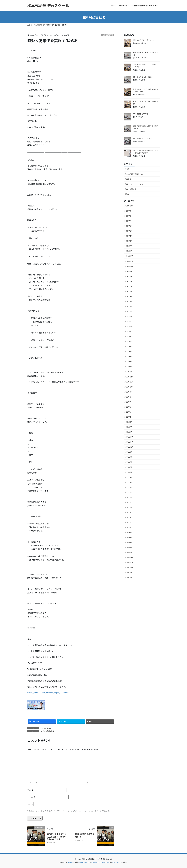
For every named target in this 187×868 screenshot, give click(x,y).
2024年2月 (129, 306)
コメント (32, 783)
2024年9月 (129, 271)
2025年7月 (129, 221)
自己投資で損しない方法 (142, 77)
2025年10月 (129, 206)
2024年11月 (129, 261)
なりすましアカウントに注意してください (146, 66)
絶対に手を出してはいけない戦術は (146, 103)
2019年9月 (129, 573)
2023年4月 (129, 357)
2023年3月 (129, 362)
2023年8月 (129, 337)
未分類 (127, 169)
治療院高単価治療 (48, 731)
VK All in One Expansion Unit (101, 862)
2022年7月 (129, 402)
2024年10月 (129, 266)
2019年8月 (129, 578)
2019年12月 (129, 558)
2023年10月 (129, 326)
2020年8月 (129, 517)
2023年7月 (129, 342)
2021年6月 (129, 467)
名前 (30, 790)
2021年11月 (129, 442)
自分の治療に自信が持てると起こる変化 (146, 127)
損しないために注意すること (144, 40)
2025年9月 (129, 211)
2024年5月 (129, 291)
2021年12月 (129, 437)
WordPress (71, 862)
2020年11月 (129, 502)
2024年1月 (129, 311)
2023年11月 (129, 321)
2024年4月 (129, 296)
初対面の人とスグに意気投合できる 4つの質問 (146, 90)
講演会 (127, 194)
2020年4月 (129, 538)
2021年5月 (129, 472)
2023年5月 (129, 352)
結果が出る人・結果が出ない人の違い (146, 54)
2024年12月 (129, 256)
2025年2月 (129, 246)
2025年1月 (129, 251)
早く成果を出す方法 (141, 114)
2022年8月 (129, 397)
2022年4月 (129, 417)
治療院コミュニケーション (135, 184)
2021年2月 (129, 487)
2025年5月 (129, 231)
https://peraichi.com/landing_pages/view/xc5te (48, 693)
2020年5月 (129, 533)
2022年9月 (129, 392)
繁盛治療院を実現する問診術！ (85, 835)
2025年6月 (129, 226)
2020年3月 (129, 543)
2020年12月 (129, 497)
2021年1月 (129, 492)
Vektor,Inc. (116, 862)
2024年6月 (129, 286)
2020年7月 (129, 522)
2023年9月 (129, 331)
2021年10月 (129, 447)
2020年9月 (129, 512)
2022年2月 (129, 427)
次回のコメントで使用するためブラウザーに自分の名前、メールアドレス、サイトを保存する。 (70, 811)
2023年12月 (129, 316)
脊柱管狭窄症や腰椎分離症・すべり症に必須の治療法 (146, 152)
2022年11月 (129, 382)
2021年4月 (129, 477)
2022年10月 (129, 387)
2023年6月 (129, 347)
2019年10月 (129, 568)
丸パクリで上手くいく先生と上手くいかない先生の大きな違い (57, 837)
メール (31, 797)
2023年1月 (129, 372)
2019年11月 (129, 563)
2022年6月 (129, 407)
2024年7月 (129, 281)
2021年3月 (129, 482)
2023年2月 (129, 367)
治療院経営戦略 (108, 35)
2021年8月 (129, 457)
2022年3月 (129, 422)
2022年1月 (129, 432)
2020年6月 (129, 527)
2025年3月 (129, 241)
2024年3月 (129, 301)
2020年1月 (129, 553)
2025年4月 (129, 236)
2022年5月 (129, 412)
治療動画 (128, 179)
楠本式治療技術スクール (134, 174)
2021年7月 (129, 462)
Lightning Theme (84, 862)
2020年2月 (129, 548)
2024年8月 (129, 276)
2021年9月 (129, 452)
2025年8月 (129, 216)
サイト (30, 804)
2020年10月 (129, 507)
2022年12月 (129, 377)
